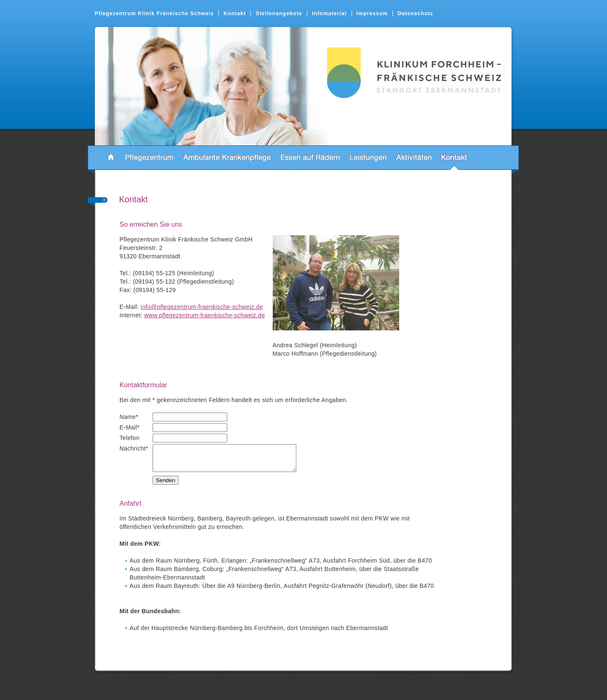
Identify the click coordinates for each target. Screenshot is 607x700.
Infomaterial (329, 13)
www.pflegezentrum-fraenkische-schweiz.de (204, 315)
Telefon (130, 438)
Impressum (372, 13)
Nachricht (134, 448)
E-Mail (130, 427)
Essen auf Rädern (310, 158)
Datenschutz (415, 13)
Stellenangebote (279, 13)
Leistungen (368, 158)
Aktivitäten (414, 158)
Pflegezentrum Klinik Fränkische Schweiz (154, 13)
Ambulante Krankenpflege (227, 158)
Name (129, 417)
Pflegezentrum (149, 158)
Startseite (111, 158)
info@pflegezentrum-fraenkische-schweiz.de (202, 307)
